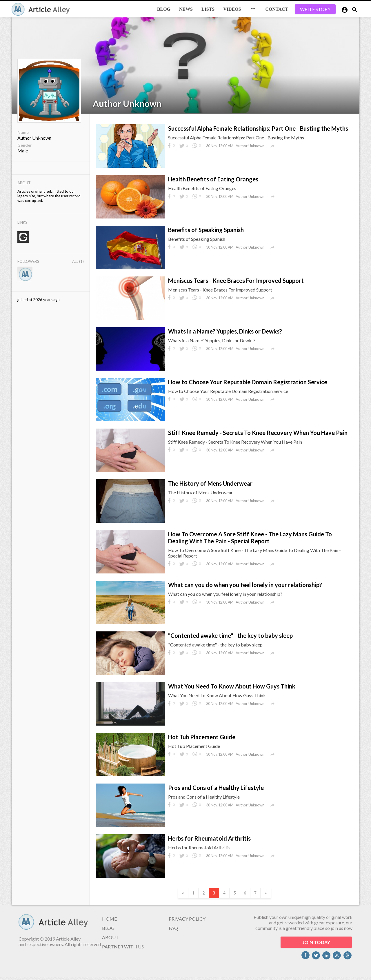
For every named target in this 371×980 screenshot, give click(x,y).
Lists (208, 9)
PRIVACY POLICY (187, 921)
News (186, 9)
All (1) (78, 261)
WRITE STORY (315, 9)
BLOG (164, 9)
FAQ (173, 931)
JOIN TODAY (316, 945)
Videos (232, 9)
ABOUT (110, 940)
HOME (109, 921)
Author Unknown (127, 103)
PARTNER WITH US (123, 949)
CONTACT (277, 9)
